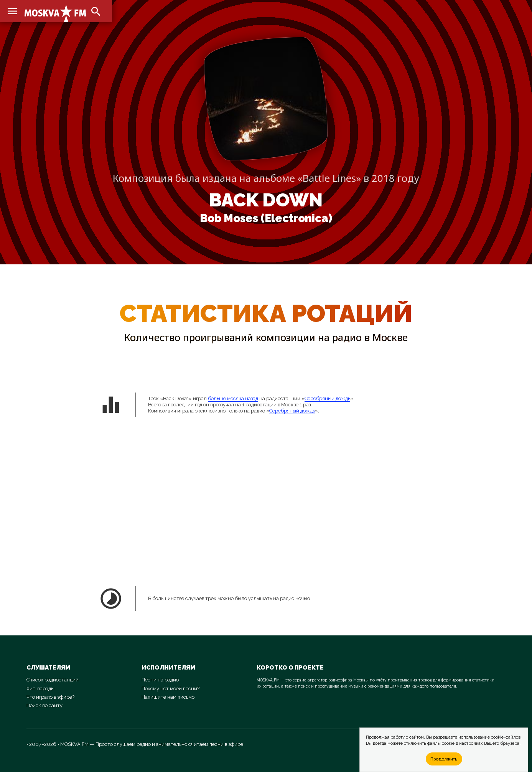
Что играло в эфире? (50, 697)
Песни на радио (160, 680)
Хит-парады (40, 689)
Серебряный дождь (327, 398)
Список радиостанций (53, 680)
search (96, 12)
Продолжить (444, 759)
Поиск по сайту (44, 705)
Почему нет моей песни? (170, 689)
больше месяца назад (233, 398)
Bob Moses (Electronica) (266, 218)
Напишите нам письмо (168, 697)
